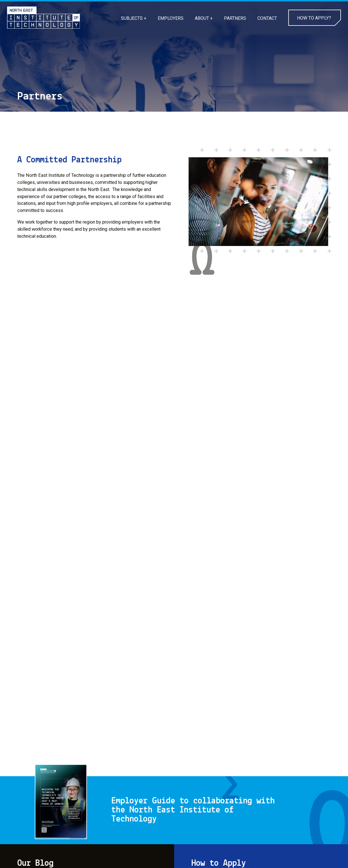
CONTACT (267, 18)
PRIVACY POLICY (81, 853)
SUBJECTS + (134, 18)
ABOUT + (204, 18)
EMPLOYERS (171, 18)
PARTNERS (235, 18)
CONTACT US (125, 853)
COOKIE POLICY (34, 853)
